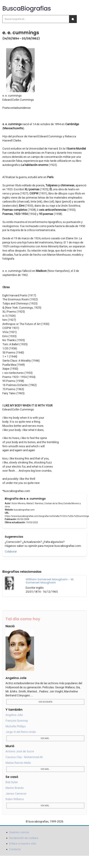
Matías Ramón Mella (18, 763)
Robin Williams (15, 799)
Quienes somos (19, 832)
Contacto (15, 849)
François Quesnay (17, 721)
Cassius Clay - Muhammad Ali (24, 757)
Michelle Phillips (16, 726)
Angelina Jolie (14, 715)
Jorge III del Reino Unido (21, 732)
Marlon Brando (15, 788)
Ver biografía (45, 702)
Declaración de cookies (24, 838)
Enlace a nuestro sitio (23, 843)
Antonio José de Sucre (20, 751)
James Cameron (16, 794)
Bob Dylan (12, 782)
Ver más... (45, 738)
